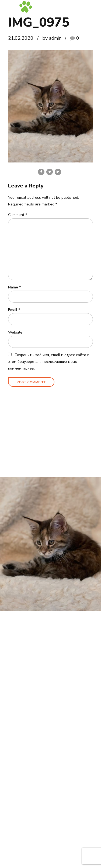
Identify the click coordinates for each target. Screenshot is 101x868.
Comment (18, 215)
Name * (14, 287)
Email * (14, 310)
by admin (52, 38)
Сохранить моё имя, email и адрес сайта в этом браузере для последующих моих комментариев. (49, 362)
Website (15, 333)
